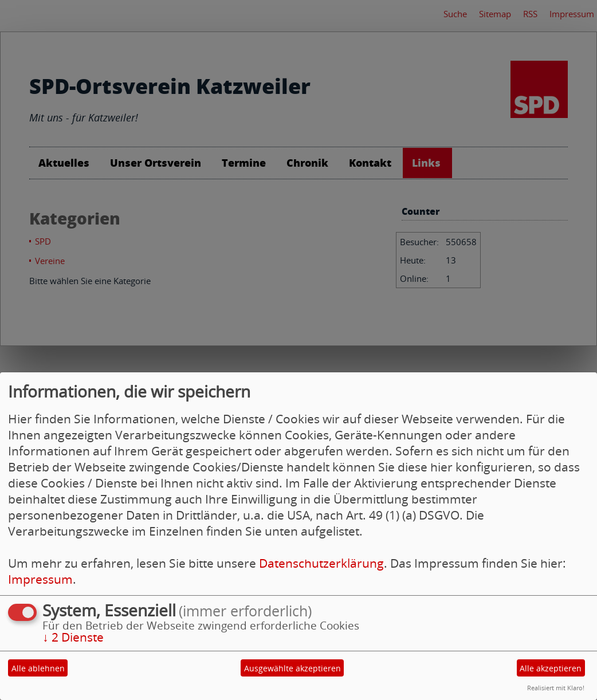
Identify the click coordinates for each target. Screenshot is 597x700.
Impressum (40, 579)
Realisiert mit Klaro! (556, 688)
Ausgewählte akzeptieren (292, 668)
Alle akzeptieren (551, 668)
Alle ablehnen (38, 668)
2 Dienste (73, 637)
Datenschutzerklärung (321, 563)
